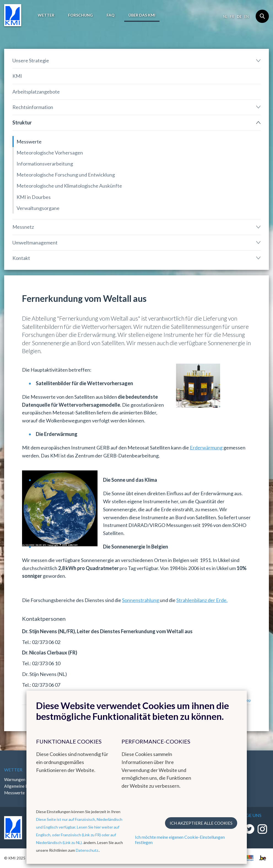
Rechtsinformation (33, 107)
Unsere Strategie (31, 60)
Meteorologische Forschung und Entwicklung (66, 175)
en (247, 17)
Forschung (80, 15)
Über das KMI (142, 15)
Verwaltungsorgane (38, 208)
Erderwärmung (206, 448)
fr (232, 17)
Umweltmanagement (35, 243)
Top (248, 700)
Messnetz (23, 227)
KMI (17, 76)
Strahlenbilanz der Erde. (202, 600)
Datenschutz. (87, 850)
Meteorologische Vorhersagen (50, 153)
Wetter (46, 15)
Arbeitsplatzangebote (36, 92)
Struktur (22, 123)
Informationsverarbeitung (45, 164)
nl (225, 17)
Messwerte (29, 142)
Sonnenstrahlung (141, 600)
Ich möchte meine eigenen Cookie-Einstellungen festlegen (180, 840)
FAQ (111, 15)
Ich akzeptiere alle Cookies (201, 823)
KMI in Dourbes (34, 197)
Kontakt (21, 258)
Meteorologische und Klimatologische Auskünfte (69, 186)
